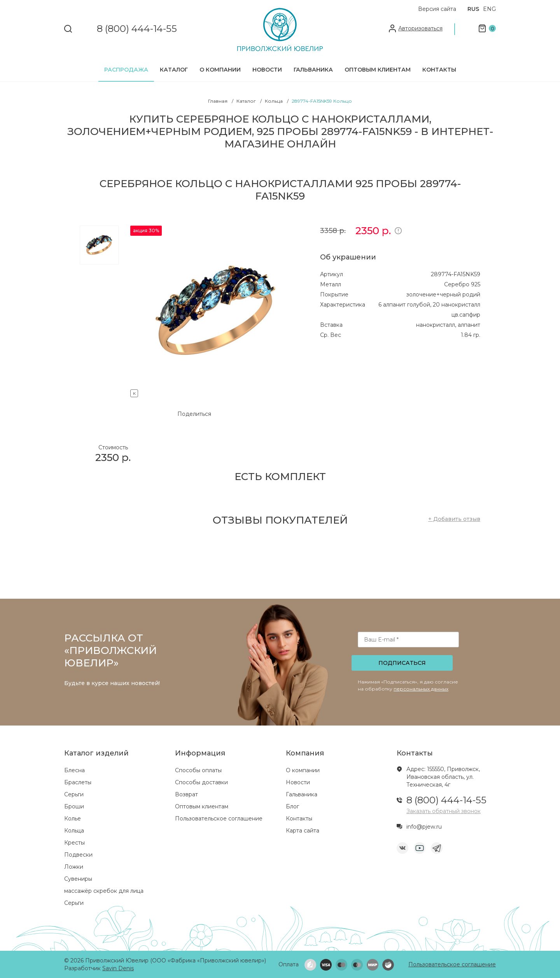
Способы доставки (201, 782)
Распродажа (126, 70)
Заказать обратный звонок (444, 811)
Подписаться (402, 663)
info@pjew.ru (424, 827)
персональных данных (421, 689)
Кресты (74, 843)
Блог (292, 806)
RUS (473, 9)
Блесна (74, 770)
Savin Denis (118, 968)
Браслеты (78, 782)
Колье (73, 819)
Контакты (439, 70)
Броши (74, 806)
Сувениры (78, 879)
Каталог (174, 70)
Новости (267, 70)
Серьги (74, 794)
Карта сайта (303, 831)
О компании (220, 70)
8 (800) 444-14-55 (137, 29)
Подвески (78, 855)
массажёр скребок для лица (104, 891)
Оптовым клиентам (378, 70)
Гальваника (313, 70)
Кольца (74, 831)
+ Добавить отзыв (454, 519)
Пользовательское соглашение (219, 819)
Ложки (74, 867)
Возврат (186, 794)
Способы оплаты (198, 770)
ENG (489, 9)
